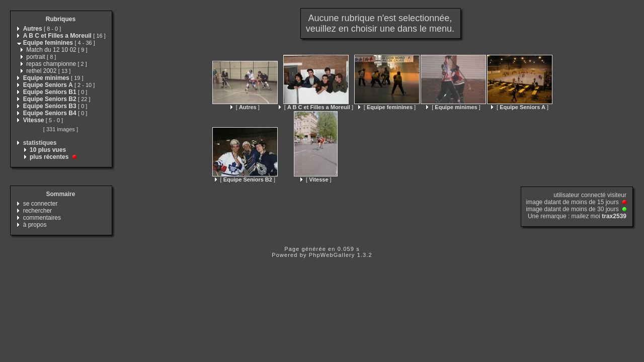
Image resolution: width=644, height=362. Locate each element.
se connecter (41, 204)
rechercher (37, 211)
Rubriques (61, 19)
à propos (35, 225)
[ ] (245, 107)
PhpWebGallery (332, 255)
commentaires (42, 218)
